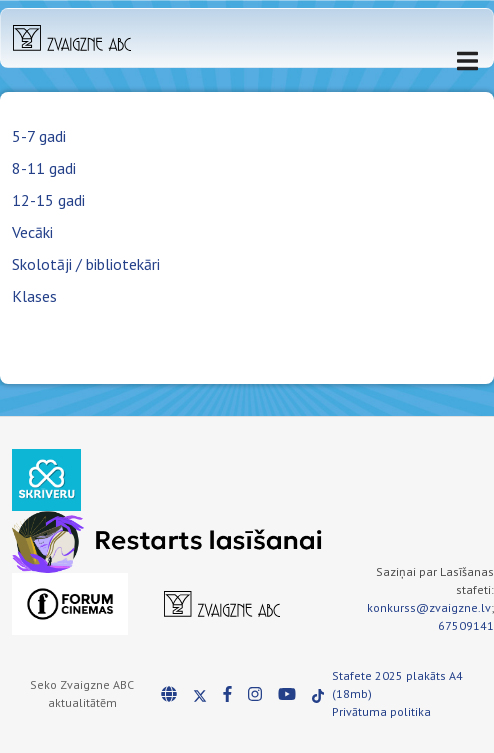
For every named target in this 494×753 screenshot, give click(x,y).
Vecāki (32, 232)
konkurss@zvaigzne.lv (429, 607)
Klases (34, 296)
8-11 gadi (44, 168)
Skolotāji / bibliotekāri (86, 264)
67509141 (466, 625)
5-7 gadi (39, 136)
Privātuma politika (381, 711)
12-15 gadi (48, 200)
